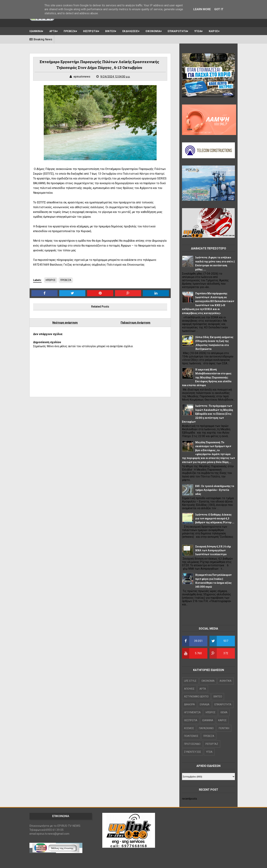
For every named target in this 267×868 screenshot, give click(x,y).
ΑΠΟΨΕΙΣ (189, 689)
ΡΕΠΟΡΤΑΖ (212, 744)
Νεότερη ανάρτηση (65, 323)
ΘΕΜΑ (224, 712)
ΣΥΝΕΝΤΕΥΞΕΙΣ (193, 752)
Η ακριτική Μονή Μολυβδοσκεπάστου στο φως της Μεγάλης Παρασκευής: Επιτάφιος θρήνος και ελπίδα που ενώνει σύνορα (207, 377)
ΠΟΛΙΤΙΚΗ (224, 728)
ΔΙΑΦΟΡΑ (189, 704)
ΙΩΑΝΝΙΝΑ (36, 31)
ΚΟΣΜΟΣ (189, 728)
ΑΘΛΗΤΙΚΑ (226, 681)
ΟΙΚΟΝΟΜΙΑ (153, 31)
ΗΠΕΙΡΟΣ (51, 280)
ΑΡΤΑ (53, 31)
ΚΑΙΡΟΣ (213, 31)
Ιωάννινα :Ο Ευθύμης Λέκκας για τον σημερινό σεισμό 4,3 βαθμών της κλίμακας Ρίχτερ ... (215, 519)
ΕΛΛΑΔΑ (205, 704)
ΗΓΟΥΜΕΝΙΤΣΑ (192, 712)
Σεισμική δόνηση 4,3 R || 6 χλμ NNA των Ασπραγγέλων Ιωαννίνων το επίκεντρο (213, 550)
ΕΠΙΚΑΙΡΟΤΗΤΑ (177, 31)
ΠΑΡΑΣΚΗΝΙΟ (206, 728)
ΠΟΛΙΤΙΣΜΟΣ (191, 736)
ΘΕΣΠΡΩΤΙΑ (90, 31)
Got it (219, 9)
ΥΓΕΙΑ (198, 31)
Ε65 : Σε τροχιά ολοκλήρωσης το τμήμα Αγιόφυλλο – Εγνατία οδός (215, 490)
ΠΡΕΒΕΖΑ (70, 31)
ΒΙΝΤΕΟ (110, 31)
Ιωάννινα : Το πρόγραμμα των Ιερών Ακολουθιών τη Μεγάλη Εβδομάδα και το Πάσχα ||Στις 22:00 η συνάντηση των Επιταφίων (207, 414)
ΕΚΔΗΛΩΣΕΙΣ (130, 31)
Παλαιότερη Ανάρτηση (135, 323)
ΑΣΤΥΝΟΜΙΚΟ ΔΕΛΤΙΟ (196, 697)
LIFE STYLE (190, 681)
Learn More (202, 9)
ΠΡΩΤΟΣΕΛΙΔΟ (192, 744)
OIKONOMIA (208, 681)
